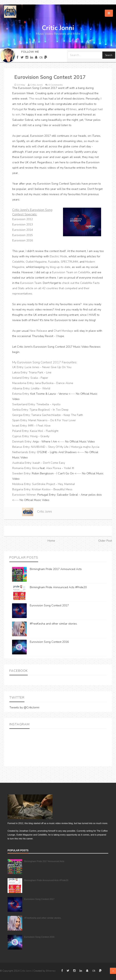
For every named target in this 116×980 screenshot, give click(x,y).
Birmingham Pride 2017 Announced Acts (56, 569)
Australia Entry (22, 463)
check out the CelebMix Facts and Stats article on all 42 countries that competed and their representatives (56, 288)
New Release (38, 331)
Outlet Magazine (36, 262)
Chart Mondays (63, 331)
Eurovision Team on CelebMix (71, 272)
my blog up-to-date (58, 267)
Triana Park (36, 372)
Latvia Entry (20, 372)
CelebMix (18, 262)
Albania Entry (21, 388)
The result (36, 99)
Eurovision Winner (24, 495)
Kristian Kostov (41, 489)
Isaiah (36, 463)
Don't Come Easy (54, 463)
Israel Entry (19, 426)
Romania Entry (22, 468)
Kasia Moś (36, 431)
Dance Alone (65, 383)
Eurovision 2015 (23, 235)
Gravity (45, 436)
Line (49, 372)
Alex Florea (54, 468)
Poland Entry (20, 431)
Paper (44, 378)
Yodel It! (69, 468)
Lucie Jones (32, 367)
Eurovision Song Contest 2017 (49, 605)
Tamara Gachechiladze (46, 415)
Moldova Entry (21, 484)
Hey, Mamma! (66, 484)
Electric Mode (58, 256)
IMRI (31, 426)
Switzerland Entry (24, 404)
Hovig (34, 436)
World (46, 388)
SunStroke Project (44, 484)
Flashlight (52, 431)
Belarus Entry (21, 447)
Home (51, 541)
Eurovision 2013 (23, 225)
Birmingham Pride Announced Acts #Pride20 (58, 587)
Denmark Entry (22, 442)
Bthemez (51, 971)
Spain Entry (20, 420)
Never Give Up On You (57, 367)
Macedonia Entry (23, 383)
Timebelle (43, 404)
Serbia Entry (20, 410)
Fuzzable (54, 262)
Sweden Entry (21, 473)
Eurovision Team (31, 283)
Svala (34, 378)
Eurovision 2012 (23, 219)
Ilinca (36, 468)
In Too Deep (61, 410)
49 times (71, 109)
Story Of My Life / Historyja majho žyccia (74, 447)
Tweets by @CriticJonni (24, 707)
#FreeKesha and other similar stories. (54, 624)
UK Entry (18, 367)
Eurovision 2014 (23, 230)
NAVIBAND (38, 447)
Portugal (18, 109)
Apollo (56, 404)
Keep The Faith (73, 415)
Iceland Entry (21, 378)
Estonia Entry (21, 394)
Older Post (105, 541)
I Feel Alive (43, 426)
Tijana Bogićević (40, 410)
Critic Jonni (44, 512)
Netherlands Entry (24, 452)
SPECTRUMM (69, 262)
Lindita (35, 388)
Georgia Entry (21, 415)
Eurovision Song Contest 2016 (49, 642)
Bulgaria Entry (21, 489)
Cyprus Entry (20, 436)
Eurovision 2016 (23, 240)
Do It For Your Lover (63, 420)
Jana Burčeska (44, 383)
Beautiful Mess (63, 489)
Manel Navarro (38, 420)
